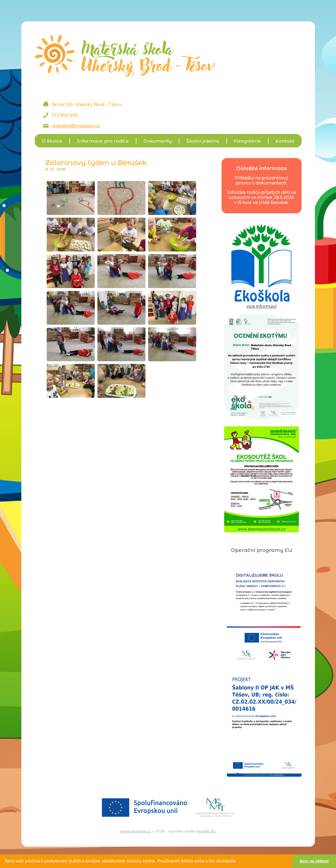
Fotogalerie (247, 141)
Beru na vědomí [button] (314, 861)
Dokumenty (158, 141)
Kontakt (285, 141)
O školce (52, 141)
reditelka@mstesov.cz (76, 126)
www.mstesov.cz (136, 831)
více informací (262, 304)
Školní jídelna (203, 141)
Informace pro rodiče (103, 141)
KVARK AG (206, 831)
